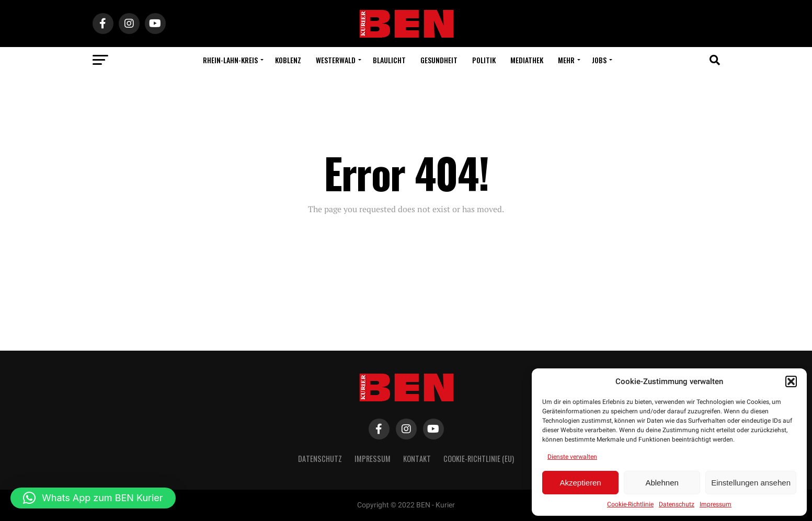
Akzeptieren (580, 483)
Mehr (566, 60)
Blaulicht (389, 60)
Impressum (716, 504)
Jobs (599, 60)
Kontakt (417, 459)
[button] (791, 381)
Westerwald (336, 60)
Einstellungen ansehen (751, 483)
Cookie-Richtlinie (630, 504)
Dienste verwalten (572, 457)
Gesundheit (439, 60)
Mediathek (527, 60)
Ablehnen (662, 483)
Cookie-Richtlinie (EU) (479, 459)
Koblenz (288, 60)
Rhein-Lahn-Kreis (230, 60)
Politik (484, 60)
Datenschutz (677, 504)
